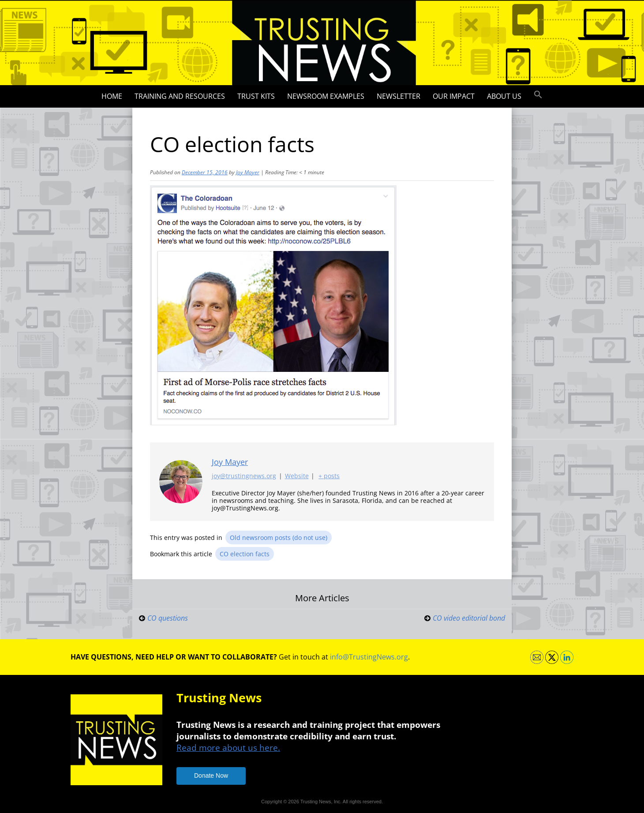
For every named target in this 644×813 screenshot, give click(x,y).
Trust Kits (256, 96)
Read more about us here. (228, 747)
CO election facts (245, 554)
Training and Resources (180, 96)
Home (112, 96)
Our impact (454, 96)
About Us (504, 96)
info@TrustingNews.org (369, 657)
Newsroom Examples (326, 96)
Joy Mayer (248, 172)
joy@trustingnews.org (244, 476)
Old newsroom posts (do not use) (279, 538)
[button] (538, 95)
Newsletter (399, 96)
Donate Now (211, 776)
